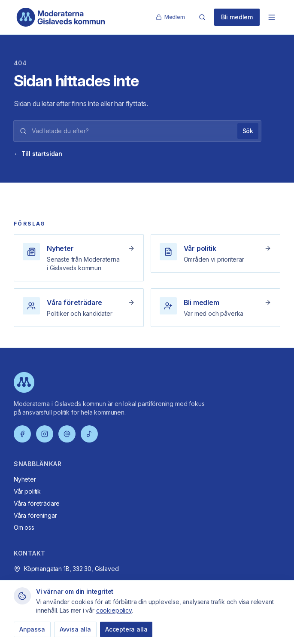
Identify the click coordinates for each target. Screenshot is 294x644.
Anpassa (32, 629)
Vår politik (27, 491)
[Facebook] (22, 434)
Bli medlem (237, 17)
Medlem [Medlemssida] (170, 17)
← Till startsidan (38, 154)
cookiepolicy (114, 610)
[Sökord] (132, 131)
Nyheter (25, 479)
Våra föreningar (35, 515)
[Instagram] (45, 434)
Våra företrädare (37, 503)
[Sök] (202, 17)
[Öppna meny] (272, 17)
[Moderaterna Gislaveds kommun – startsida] (61, 17)
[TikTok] (89, 434)
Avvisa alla (75, 629)
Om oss (24, 527)
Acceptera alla (126, 629)
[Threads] (67, 434)
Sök (248, 131)
